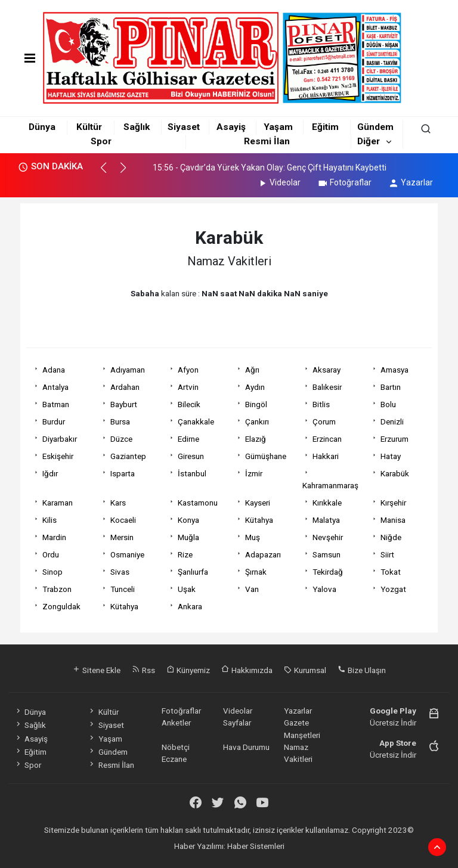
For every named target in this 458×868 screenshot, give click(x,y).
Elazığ (256, 439)
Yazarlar (411, 182)
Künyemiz (188, 670)
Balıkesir (327, 387)
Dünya (42, 127)
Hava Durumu (246, 747)
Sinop (52, 572)
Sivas (120, 572)
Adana (54, 370)
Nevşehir (328, 537)
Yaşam (278, 127)
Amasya (394, 370)
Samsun (327, 554)
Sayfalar (237, 723)
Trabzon (57, 589)
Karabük (395, 473)
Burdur (54, 421)
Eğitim (325, 127)
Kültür (89, 127)
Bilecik (189, 404)
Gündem (375, 127)
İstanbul (192, 473)
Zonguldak (61, 606)
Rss (143, 670)
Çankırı (257, 421)
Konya (188, 520)
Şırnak (256, 572)
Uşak (187, 589)
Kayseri (258, 503)
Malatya (326, 520)
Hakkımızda (247, 670)
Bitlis (321, 404)
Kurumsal (305, 670)
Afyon (188, 370)
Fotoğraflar (344, 182)
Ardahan (125, 387)
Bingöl (256, 404)
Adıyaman (128, 370)
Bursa (120, 421)
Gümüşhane (266, 456)
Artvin (188, 387)
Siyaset (184, 127)
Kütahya (259, 520)
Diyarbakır (60, 439)
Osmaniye (127, 554)
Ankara (190, 606)
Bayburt (124, 404)
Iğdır (50, 473)
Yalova (324, 589)
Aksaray (327, 370)
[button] (109, 173)
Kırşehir (393, 503)
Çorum (324, 421)
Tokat (391, 572)
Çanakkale (196, 421)
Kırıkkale (327, 503)
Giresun (191, 456)
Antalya (55, 387)
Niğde (391, 537)
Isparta (123, 473)
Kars (118, 503)
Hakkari (326, 456)
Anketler (176, 723)
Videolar (279, 182)
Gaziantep (128, 456)
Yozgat (393, 589)
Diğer (369, 141)
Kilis (49, 520)
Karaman (58, 503)
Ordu (51, 554)
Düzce (121, 439)
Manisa (393, 520)
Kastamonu (198, 503)
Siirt (387, 554)
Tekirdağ (328, 572)
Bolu (388, 404)
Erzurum (394, 439)
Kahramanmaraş (330, 485)
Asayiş (231, 127)
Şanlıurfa (193, 572)
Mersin (122, 537)
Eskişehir (58, 456)
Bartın (391, 387)
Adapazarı (263, 554)
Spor (101, 141)
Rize (185, 554)
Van (252, 589)
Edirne (188, 439)
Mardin (54, 537)
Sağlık (137, 127)
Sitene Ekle (96, 670)
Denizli (392, 421)
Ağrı (252, 370)
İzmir (254, 473)
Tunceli (123, 589)
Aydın (255, 387)
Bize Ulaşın (362, 670)
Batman (56, 404)
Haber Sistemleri (256, 846)
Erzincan (327, 439)
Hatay (391, 456)
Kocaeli (123, 520)
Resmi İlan (267, 141)
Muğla (188, 537)
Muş (253, 537)
